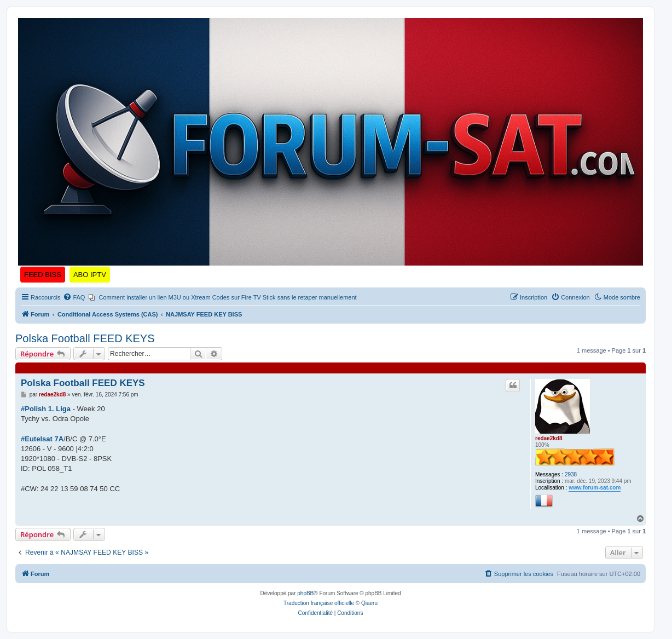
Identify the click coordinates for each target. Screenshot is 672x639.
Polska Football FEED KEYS (85, 338)
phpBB (305, 593)
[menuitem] (74, 297)
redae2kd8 (549, 438)
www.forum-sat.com (595, 488)
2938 (571, 474)
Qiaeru (369, 603)
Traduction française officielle (319, 603)
